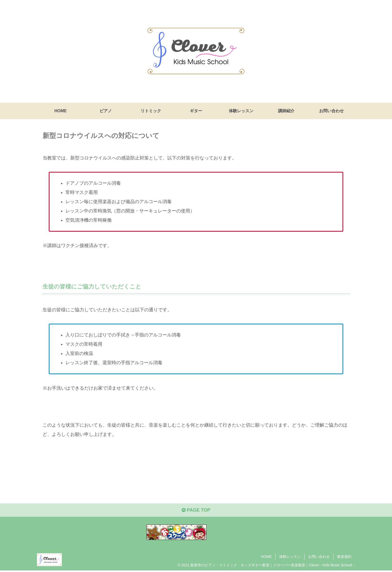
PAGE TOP (196, 510)
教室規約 (344, 557)
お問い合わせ (319, 557)
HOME (266, 557)
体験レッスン (290, 557)
